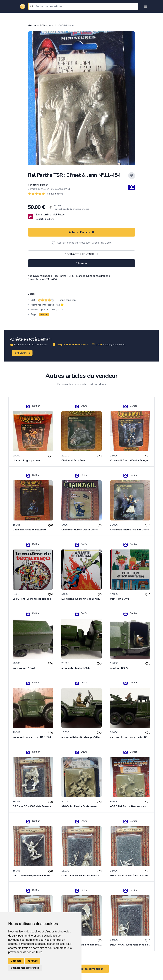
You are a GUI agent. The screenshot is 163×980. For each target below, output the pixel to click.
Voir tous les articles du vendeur (81, 969)
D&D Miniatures (67, 25)
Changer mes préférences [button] (25, 968)
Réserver (81, 263)
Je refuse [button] (33, 961)
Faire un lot (22, 353)
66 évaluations (55, 194)
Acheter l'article (82, 232)
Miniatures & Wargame (40, 25)
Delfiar (44, 185)
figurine (44, 314)
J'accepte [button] (16, 961)
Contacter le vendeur (81, 254)
